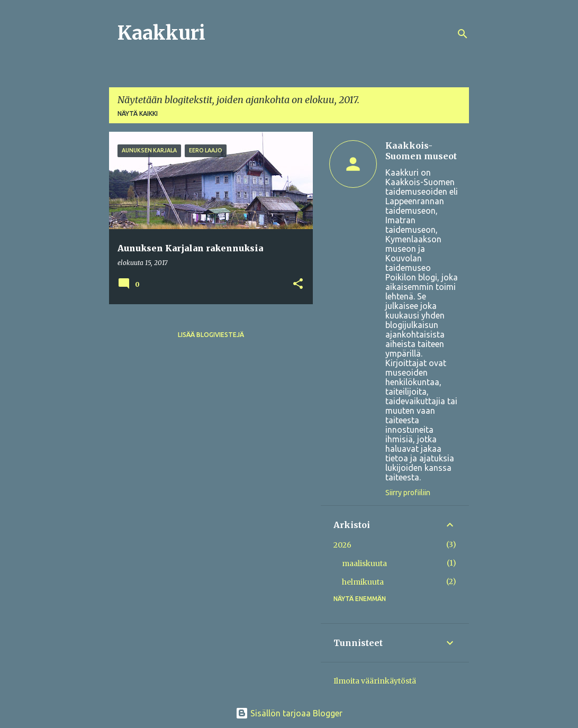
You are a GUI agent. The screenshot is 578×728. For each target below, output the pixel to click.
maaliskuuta (364, 563)
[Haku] (463, 34)
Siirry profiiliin (408, 493)
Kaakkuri (161, 33)
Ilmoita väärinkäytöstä (375, 681)
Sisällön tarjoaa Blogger (289, 713)
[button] (298, 284)
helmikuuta (363, 582)
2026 (342, 545)
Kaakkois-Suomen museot (421, 151)
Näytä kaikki (138, 113)
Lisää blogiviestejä (211, 335)
